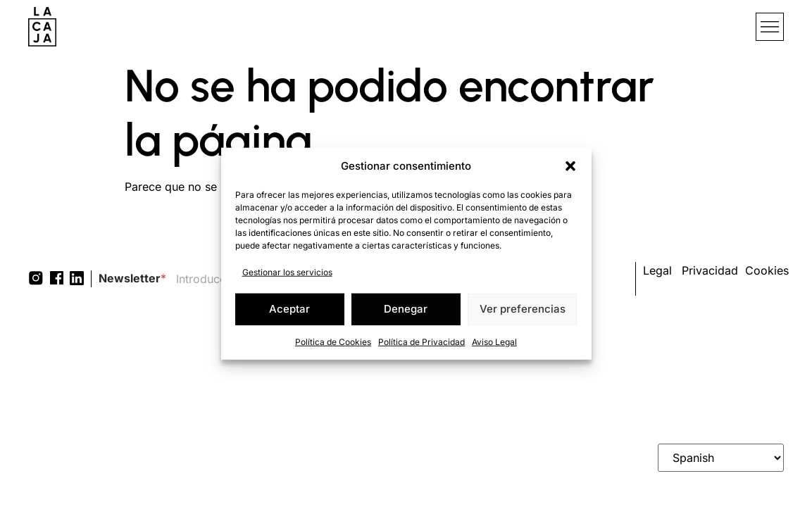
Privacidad (710, 270)
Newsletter (132, 278)
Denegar (406, 309)
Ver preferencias (523, 309)
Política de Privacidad (421, 341)
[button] (570, 166)
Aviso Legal (494, 341)
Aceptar (289, 309)
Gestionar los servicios (287, 271)
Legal (657, 270)
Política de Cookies (333, 341)
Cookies (767, 270)
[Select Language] (721, 458)
